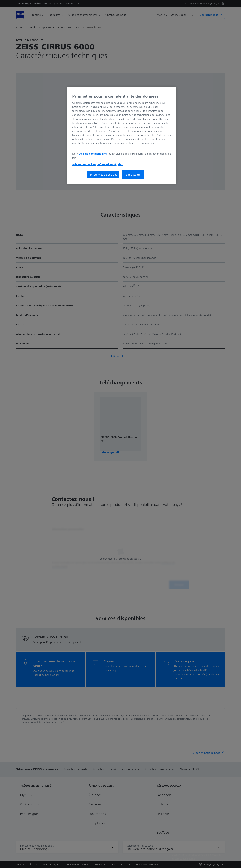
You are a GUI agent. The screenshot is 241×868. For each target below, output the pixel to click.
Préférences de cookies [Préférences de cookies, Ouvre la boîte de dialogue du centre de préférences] (103, 175)
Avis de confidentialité (93, 154)
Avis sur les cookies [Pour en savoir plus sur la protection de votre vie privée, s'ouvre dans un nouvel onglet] (84, 164)
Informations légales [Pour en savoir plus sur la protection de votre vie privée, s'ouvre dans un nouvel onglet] (110, 164)
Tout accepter (133, 175)
